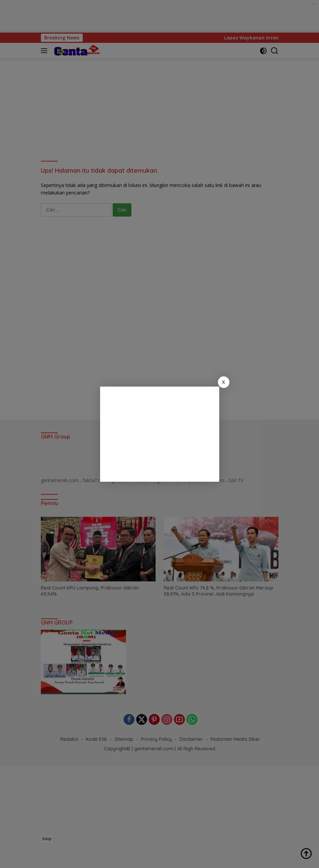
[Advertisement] (160, 434)
